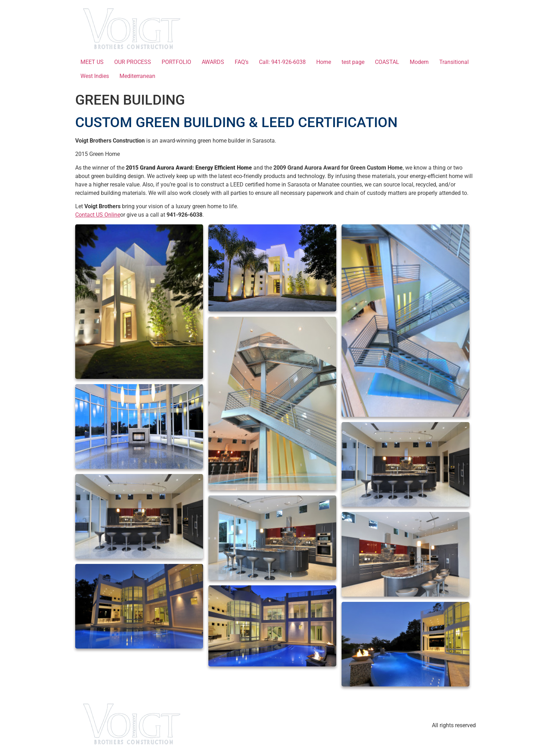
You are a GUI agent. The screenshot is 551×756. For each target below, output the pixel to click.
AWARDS (213, 62)
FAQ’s (242, 62)
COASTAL (387, 62)
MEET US (92, 62)
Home (324, 62)
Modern (419, 62)
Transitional (454, 62)
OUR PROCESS (133, 62)
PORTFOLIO (176, 62)
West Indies (95, 76)
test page (353, 62)
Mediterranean (137, 76)
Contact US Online (98, 215)
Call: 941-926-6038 (282, 62)
